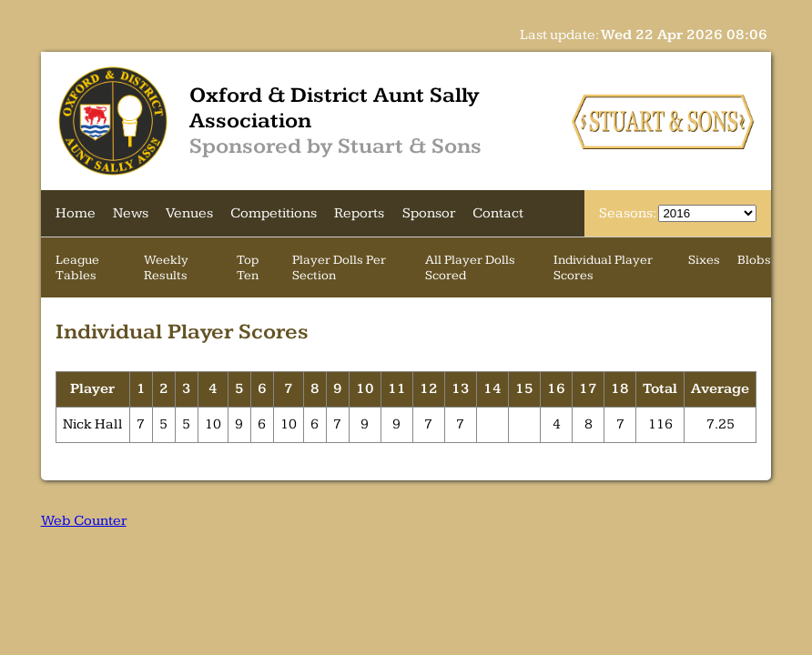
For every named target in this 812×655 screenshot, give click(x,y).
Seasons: (629, 213)
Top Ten (248, 267)
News (131, 213)
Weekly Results (166, 267)
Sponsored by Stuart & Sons (335, 146)
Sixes (704, 260)
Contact (498, 213)
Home (76, 213)
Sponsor (429, 213)
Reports (359, 213)
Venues (189, 213)
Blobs (754, 260)
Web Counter (84, 521)
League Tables (77, 267)
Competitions (274, 213)
